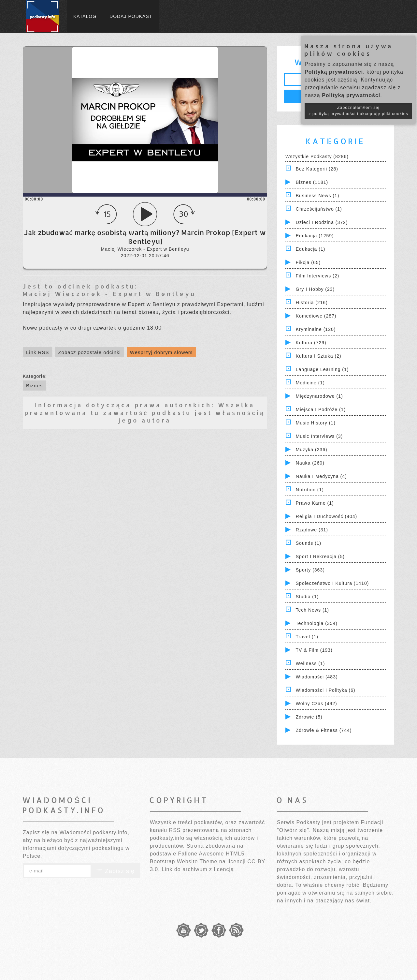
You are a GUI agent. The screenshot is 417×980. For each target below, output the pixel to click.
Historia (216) (312, 303)
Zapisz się (115, 871)
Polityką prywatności (334, 72)
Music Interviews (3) (319, 436)
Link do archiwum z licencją (198, 869)
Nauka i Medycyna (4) (321, 476)
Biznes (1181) (312, 182)
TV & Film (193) (314, 650)
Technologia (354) (317, 623)
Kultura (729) (311, 343)
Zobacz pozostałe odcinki (89, 352)
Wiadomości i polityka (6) (326, 690)
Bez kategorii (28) (317, 169)
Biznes (34, 386)
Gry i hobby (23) (315, 289)
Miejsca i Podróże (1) (321, 409)
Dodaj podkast (131, 16)
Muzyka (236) (312, 450)
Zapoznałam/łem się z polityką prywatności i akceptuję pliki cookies (358, 111)
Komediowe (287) (316, 316)
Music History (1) (316, 423)
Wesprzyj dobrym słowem (161, 352)
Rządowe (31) (312, 530)
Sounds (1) (309, 543)
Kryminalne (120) (316, 329)
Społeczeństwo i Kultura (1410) (332, 583)
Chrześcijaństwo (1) (319, 209)
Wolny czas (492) (316, 704)
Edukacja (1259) (315, 236)
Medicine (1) (310, 383)
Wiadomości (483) (317, 677)
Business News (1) (318, 196)
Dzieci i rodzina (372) (322, 222)
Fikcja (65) (308, 262)
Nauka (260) (310, 463)
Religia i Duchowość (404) (326, 516)
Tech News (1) (312, 610)
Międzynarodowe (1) (319, 396)
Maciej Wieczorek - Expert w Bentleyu (109, 294)
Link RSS (38, 352)
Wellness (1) (310, 663)
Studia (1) (307, 597)
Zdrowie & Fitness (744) (324, 730)
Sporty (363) (310, 570)
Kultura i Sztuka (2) (319, 356)
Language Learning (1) (322, 369)
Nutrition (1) (310, 490)
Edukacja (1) (311, 249)
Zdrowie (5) (309, 717)
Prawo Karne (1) (315, 503)
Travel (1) (307, 637)
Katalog (85, 16)
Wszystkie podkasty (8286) (317, 156)
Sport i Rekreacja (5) (320, 557)
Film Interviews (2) (317, 276)
